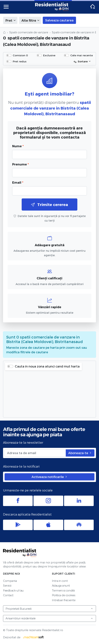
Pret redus (20, 61)
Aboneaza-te (80, 453)
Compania (10, 581)
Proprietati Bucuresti (49, 609)
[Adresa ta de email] (35, 453)
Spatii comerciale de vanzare (29, 32)
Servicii (7, 586)
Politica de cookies (64, 595)
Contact (8, 595)
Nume (18, 146)
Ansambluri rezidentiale (49, 618)
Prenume (20, 164)
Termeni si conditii (63, 590)
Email (18, 182)
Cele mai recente (82, 55)
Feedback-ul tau (13, 590)
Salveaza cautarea (59, 20)
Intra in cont (60, 581)
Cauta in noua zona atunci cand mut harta (47, 366)
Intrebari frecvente (64, 600)
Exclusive (49, 55)
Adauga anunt (61, 586)
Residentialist (20, 553)
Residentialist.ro (52, 7)
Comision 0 (20, 55)
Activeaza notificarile (50, 477)
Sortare (80, 62)
